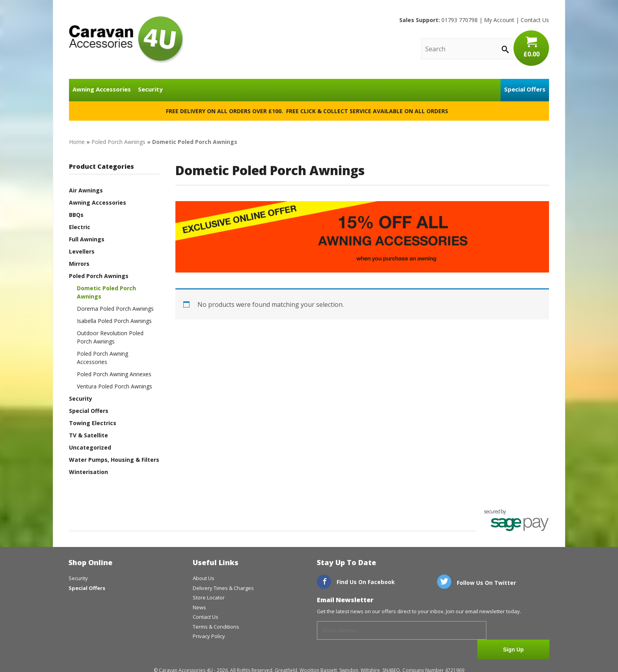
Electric (80, 227)
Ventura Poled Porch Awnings (114, 386)
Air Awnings (86, 190)
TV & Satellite (88, 435)
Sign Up (520, 631)
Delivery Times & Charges (223, 588)
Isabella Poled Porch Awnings (114, 321)
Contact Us (535, 20)
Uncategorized (90, 447)
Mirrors (79, 264)
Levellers (82, 251)
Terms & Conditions (216, 627)
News (199, 607)
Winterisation (88, 472)
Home (77, 142)
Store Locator (209, 597)
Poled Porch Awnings (118, 142)
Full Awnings (87, 239)
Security (150, 89)
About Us (204, 578)
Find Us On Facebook (356, 582)
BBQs (76, 215)
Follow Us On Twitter (477, 583)
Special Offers (525, 89)
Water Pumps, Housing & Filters (114, 460)
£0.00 (531, 47)
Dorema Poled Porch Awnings (115, 309)
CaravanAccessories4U (126, 39)
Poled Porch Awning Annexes (114, 374)
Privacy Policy (209, 636)
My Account (499, 20)
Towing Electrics (93, 423)
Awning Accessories (102, 89)
